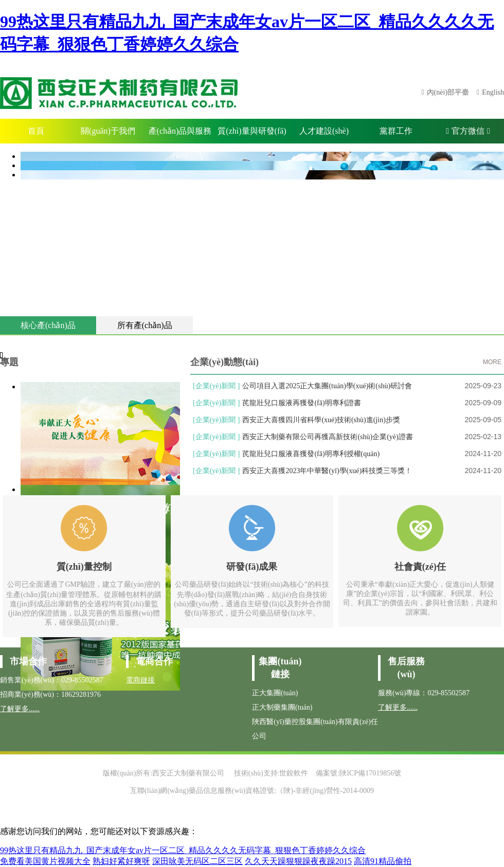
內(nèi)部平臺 (448, 92)
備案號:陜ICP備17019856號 (358, 773)
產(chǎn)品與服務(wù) (180, 135)
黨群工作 (396, 131)
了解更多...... (20, 709)
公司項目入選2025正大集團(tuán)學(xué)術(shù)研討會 (327, 386)
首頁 (36, 131)
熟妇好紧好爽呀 (121, 861)
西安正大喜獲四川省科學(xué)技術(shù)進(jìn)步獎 (321, 420)
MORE (492, 362)
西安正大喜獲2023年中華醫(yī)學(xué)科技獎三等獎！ (327, 471)
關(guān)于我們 (108, 131)
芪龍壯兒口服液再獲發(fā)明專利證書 (301, 403)
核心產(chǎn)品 (48, 325)
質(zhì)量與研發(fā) (252, 131)
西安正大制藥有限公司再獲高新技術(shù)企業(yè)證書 (327, 437)
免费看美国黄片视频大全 (45, 861)
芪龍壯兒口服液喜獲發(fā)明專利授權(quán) (311, 454)
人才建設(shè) (324, 131)
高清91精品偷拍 (383, 861)
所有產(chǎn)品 (145, 325)
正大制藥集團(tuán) (282, 707)
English (493, 92)
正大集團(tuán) (275, 693)
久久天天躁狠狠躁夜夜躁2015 (298, 861)
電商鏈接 (140, 680)
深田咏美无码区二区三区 (197, 861)
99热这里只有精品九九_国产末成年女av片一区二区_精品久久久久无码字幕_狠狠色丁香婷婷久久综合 (183, 850)
